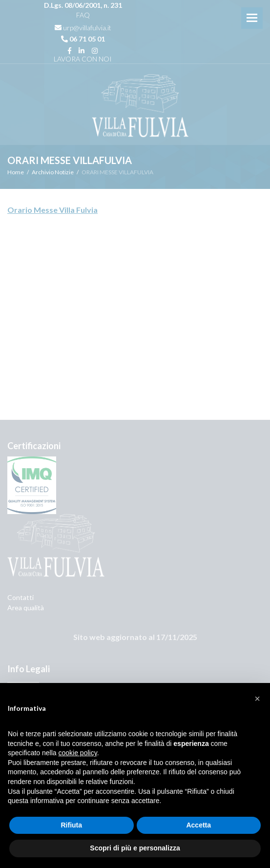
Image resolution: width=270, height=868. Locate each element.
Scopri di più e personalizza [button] (135, 848)
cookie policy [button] (78, 753)
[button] (257, 699)
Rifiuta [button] (71, 825)
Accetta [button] (198, 825)
